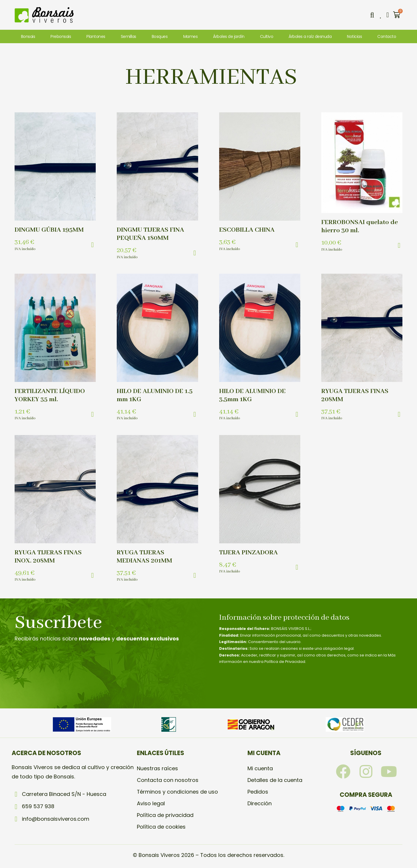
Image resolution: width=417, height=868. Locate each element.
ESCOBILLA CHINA (247, 230)
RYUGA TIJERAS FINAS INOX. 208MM (48, 557)
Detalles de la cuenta (275, 780)
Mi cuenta (260, 768)
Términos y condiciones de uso (178, 792)
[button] (372, 15)
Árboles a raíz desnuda (310, 36)
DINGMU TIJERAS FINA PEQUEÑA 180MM (150, 234)
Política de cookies (161, 827)
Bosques (160, 36)
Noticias (354, 36)
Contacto (387, 36)
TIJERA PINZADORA (248, 553)
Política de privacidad (165, 815)
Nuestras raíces (157, 768)
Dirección (260, 803)
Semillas (129, 36)
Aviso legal (151, 803)
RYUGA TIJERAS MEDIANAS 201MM (144, 557)
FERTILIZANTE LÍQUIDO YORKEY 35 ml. (50, 395)
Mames (191, 36)
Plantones (96, 36)
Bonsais (28, 36)
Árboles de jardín (229, 36)
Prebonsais (61, 36)
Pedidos (258, 792)
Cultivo (267, 36)
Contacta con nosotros (168, 780)
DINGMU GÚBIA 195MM (49, 230)
